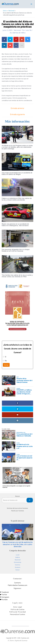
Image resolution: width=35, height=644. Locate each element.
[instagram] (17, 597)
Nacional (17, 30)
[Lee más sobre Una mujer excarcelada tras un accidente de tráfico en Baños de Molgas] (17, 161)
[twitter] (17, 595)
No (6, 361)
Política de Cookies (18, 609)
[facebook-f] (17, 592)
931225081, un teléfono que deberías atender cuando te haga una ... (24, 392)
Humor (18, 570)
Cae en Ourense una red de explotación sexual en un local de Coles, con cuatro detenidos (18, 544)
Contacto (17, 583)
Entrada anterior (17, 108)
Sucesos (18, 443)
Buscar (18, 496)
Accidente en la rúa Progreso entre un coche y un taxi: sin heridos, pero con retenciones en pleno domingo (17, 147)
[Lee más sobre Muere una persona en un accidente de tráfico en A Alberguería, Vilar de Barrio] (17, 213)
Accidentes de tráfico (18, 33)
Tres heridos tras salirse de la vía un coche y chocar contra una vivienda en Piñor (17, 276)
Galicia (17, 557)
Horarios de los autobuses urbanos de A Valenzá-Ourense (24, 380)
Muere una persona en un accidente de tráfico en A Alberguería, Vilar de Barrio (15, 225)
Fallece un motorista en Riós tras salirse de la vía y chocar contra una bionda (17, 199)
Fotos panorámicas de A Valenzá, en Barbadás (24, 435)
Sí (6, 357)
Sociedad (18, 388)
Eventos (18, 565)
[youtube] (17, 599)
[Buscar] (30, 500)
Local (17, 377)
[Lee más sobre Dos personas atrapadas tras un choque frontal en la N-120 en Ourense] (17, 238)
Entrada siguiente (17, 114)
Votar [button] (6, 365)
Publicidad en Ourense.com (18, 585)
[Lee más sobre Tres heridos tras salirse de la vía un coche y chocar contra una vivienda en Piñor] (17, 264)
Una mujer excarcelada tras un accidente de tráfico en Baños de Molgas (17, 174)
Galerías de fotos (20, 432)
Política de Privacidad (17, 612)
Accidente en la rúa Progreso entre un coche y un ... (24, 446)
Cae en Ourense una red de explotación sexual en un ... (24, 458)
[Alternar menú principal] (31, 4)
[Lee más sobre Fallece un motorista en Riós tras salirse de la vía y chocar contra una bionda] (17, 187)
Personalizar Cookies (18, 614)
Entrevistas (18, 562)
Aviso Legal (17, 607)
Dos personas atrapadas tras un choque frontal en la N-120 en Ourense (16, 250)
